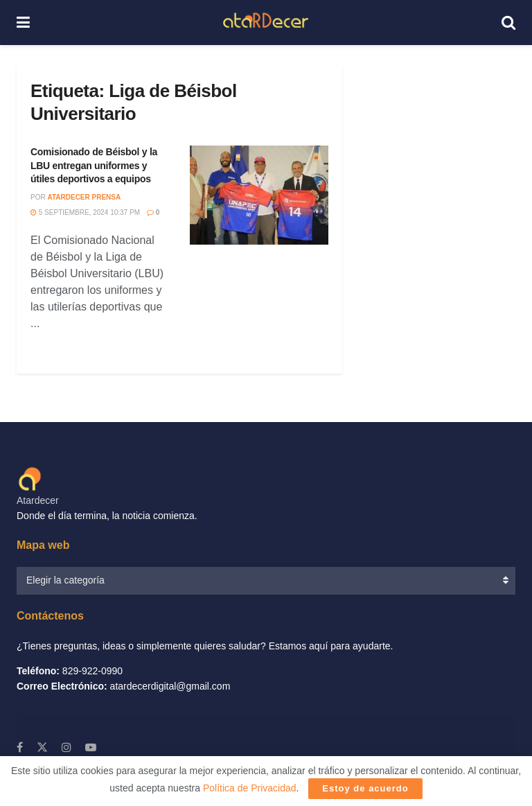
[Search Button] (508, 23)
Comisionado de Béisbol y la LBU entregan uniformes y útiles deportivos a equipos (94, 165)
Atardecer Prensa (84, 197)
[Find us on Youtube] (91, 748)
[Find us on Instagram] (66, 748)
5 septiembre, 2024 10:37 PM (85, 212)
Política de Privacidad (250, 788)
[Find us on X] (42, 748)
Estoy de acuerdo (365, 788)
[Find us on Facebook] (20, 748)
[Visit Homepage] (266, 23)
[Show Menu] (23, 23)
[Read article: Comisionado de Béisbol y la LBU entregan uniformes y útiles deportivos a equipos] (259, 195)
